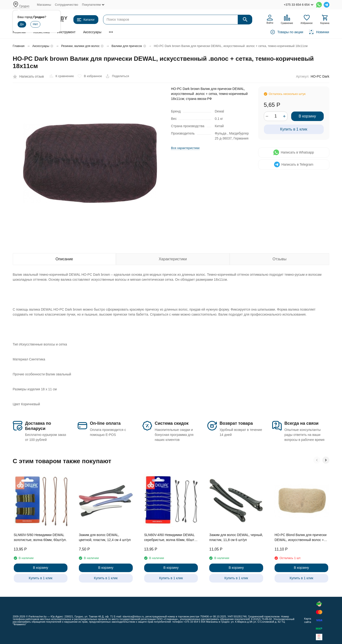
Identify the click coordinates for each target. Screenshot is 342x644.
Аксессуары (92, 32)
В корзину (307, 116)
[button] (317, 460)
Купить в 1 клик (294, 129)
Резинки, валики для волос (80, 46)
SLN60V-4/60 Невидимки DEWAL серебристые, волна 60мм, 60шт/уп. (170, 538)
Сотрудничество (66, 5)
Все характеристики (185, 148)
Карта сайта (307, 620)
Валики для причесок (127, 46)
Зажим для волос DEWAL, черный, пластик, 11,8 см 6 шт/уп (236, 537)
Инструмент (66, 32)
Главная (19, 46)
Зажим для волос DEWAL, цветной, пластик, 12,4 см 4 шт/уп (105, 537)
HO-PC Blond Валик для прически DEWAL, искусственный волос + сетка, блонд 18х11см (301, 538)
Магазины (44, 5)
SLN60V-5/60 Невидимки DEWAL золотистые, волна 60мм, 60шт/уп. (40, 537)
